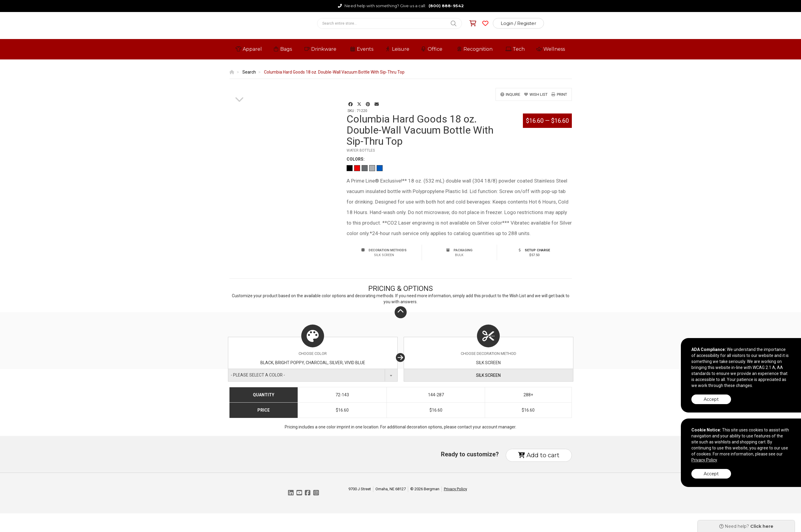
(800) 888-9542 (446, 6)
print (559, 94)
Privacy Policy (455, 489)
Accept (711, 399)
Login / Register (518, 23)
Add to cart (539, 455)
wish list (536, 94)
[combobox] (313, 375)
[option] (240, 88)
